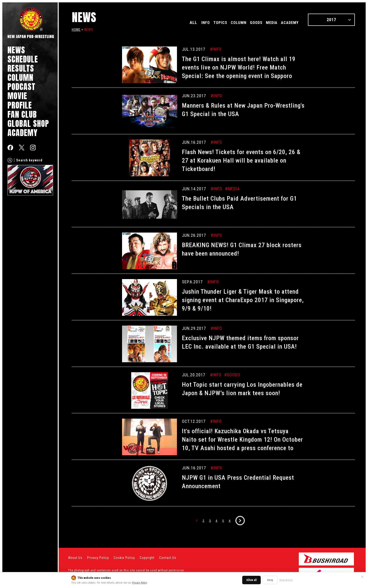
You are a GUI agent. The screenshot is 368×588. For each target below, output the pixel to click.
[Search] (10, 160)
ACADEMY (23, 133)
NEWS (16, 50)
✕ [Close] (362, 577)
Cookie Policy (124, 558)
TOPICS (209, 22)
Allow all (251, 580)
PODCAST (21, 87)
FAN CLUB (22, 114)
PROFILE (20, 105)
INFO (192, 22)
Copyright (147, 558)
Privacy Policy (140, 583)
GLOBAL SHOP (28, 123)
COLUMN (20, 77)
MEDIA (268, 22)
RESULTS (21, 68)
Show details (286, 580)
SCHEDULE (23, 59)
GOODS (250, 22)
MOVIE (17, 96)
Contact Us (168, 558)
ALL (179, 22)
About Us (75, 558)
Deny (270, 580)
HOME (76, 30)
